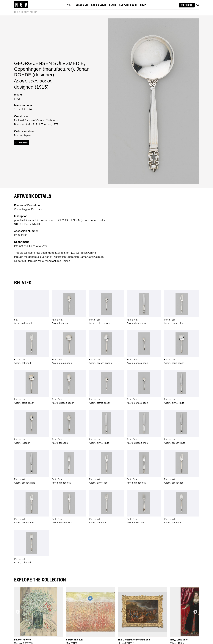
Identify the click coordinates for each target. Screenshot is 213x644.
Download (22, 143)
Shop (143, 5)
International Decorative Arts (30, 246)
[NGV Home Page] (21, 5)
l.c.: (56, 220)
